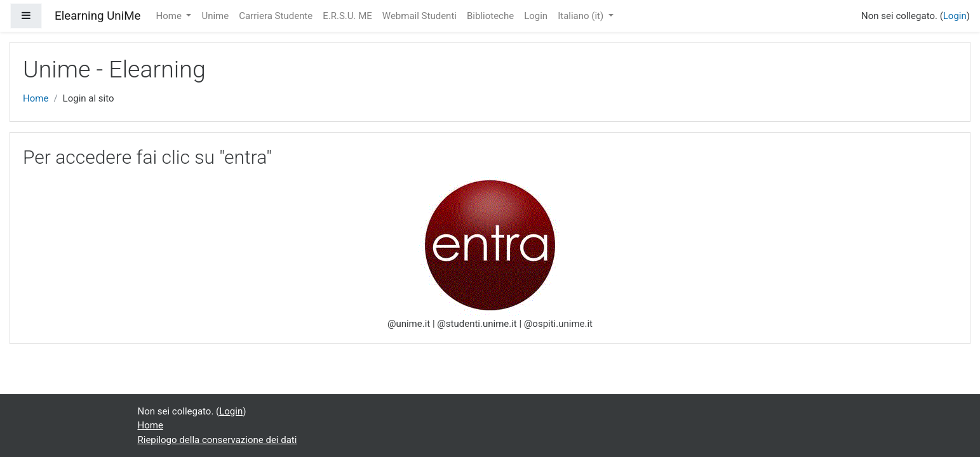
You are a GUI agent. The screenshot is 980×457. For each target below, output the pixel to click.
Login (536, 16)
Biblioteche (490, 16)
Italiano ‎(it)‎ (582, 16)
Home (170, 16)
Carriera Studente (276, 16)
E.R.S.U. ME (347, 16)
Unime (215, 16)
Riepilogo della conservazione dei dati (218, 440)
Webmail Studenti (420, 16)
